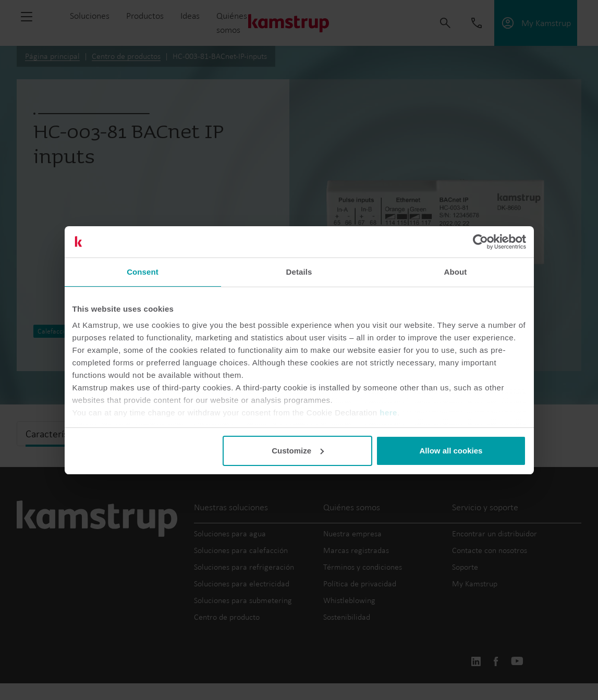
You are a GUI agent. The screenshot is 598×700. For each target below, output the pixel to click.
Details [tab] (299, 272)
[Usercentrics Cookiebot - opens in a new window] (480, 242)
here (388, 413)
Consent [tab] (143, 272)
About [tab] (456, 272)
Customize (298, 451)
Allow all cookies (451, 451)
